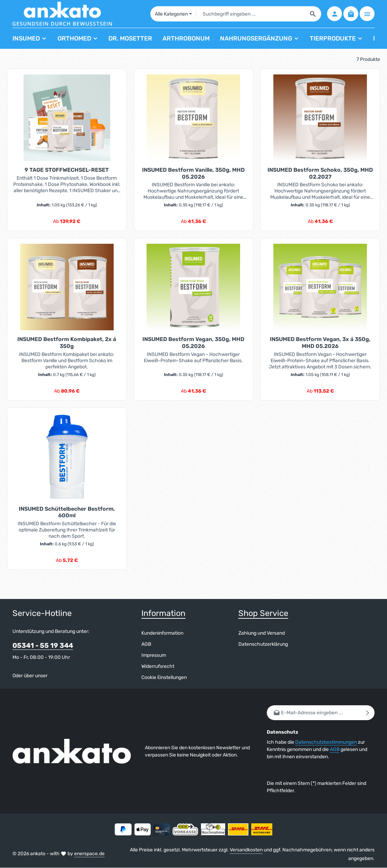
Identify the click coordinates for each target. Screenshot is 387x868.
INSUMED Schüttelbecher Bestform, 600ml (67, 512)
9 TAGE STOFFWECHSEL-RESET (67, 170)
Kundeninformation (162, 633)
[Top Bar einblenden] (367, 14)
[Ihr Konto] (335, 14)
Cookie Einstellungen (164, 678)
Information (163, 613)
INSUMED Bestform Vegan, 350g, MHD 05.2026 (193, 343)
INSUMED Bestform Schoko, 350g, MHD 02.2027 (320, 173)
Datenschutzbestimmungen (326, 742)
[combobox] (250, 14)
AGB (146, 645)
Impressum (154, 656)
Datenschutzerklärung (263, 645)
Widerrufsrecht (158, 667)
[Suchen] (313, 14)
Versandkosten (246, 850)
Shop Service (263, 613)
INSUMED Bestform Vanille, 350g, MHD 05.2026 (193, 173)
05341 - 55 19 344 (43, 646)
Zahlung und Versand (262, 633)
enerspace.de (89, 854)
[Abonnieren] (368, 713)
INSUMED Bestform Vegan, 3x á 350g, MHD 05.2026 (320, 343)
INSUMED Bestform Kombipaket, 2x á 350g (67, 343)
